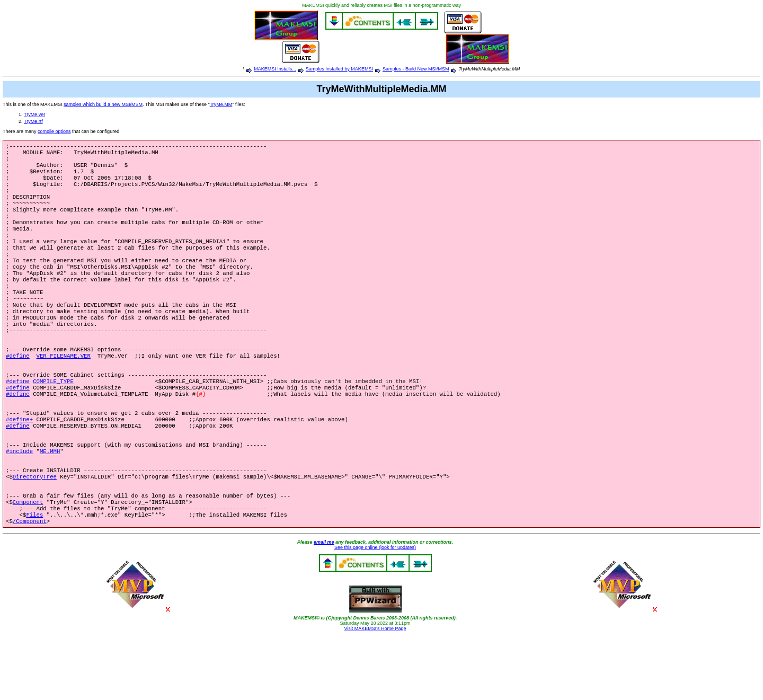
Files (34, 577)
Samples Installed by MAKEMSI (339, 69)
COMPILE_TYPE (53, 421)
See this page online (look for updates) (375, 611)
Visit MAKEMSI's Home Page (375, 692)
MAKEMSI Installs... (275, 69)
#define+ (19, 466)
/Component (30, 584)
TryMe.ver (34, 114)
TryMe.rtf (33, 121)
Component (28, 562)
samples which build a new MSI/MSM (103, 104)
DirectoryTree (35, 533)
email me (324, 606)
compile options (54, 131)
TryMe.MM (221, 104)
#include (19, 503)
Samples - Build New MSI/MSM (416, 69)
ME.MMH (50, 503)
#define (18, 392)
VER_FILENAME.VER (64, 392)
